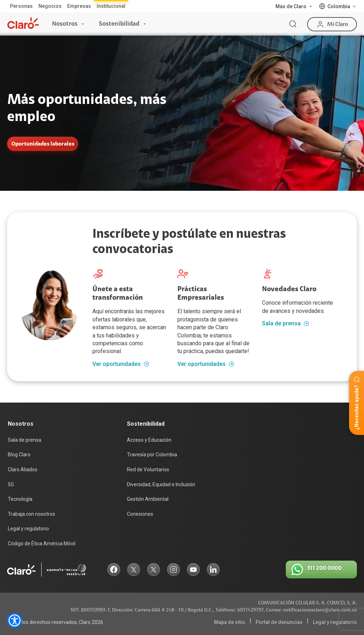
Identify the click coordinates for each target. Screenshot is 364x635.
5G (11, 484)
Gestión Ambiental (148, 499)
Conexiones (140, 514)
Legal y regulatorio (28, 529)
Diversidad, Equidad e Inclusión (161, 484)
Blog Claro (19, 455)
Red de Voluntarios (148, 469)
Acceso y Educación (149, 440)
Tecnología (20, 499)
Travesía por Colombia (152, 455)
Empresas (79, 6)
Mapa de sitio (230, 622)
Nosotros (65, 24)
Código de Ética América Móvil (42, 544)
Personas (21, 6)
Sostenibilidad (119, 24)
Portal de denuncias (279, 622)
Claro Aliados (23, 469)
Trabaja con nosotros (31, 514)
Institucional (111, 6)
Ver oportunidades (121, 364)
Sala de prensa (286, 324)
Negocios (50, 6)
